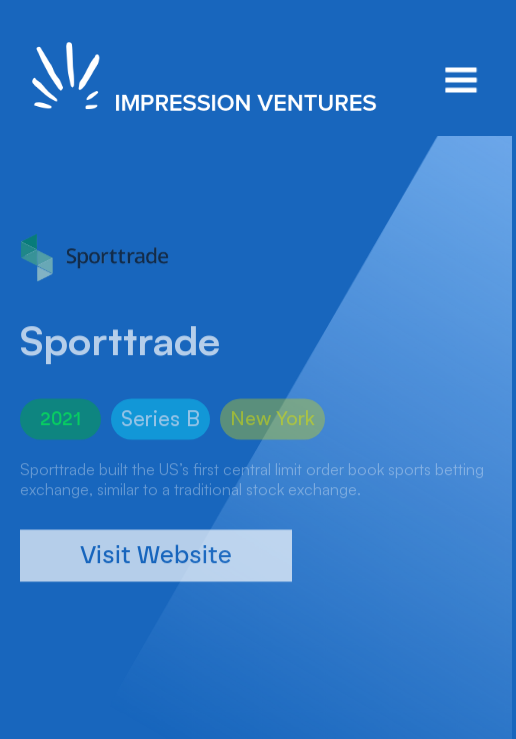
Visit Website (156, 568)
